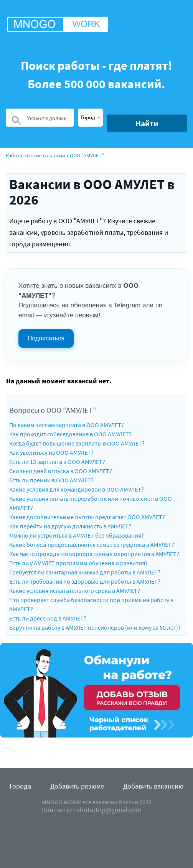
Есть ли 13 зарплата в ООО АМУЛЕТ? (57, 462)
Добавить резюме (77, 786)
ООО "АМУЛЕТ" (87, 155)
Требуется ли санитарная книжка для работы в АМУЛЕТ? (85, 572)
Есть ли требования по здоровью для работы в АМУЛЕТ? (85, 581)
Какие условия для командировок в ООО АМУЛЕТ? (77, 489)
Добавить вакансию (153, 786)
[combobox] (90, 118)
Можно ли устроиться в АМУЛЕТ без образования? (77, 535)
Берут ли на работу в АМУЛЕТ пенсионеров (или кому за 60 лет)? (95, 627)
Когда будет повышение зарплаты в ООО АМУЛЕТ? (77, 443)
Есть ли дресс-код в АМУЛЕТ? (48, 618)
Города (20, 786)
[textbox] (90, 117)
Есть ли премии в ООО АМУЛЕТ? (51, 480)
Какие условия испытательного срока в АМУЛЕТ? (75, 591)
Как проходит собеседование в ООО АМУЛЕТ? (70, 434)
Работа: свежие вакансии (35, 155)
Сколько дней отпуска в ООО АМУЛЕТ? (61, 471)
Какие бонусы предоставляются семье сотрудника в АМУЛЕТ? (92, 545)
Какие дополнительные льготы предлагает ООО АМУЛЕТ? (87, 517)
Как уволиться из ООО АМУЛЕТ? (51, 452)
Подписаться (46, 338)
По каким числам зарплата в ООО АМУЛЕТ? (67, 425)
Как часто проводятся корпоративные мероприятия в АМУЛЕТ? (94, 554)
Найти (147, 123)
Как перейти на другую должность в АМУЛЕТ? (70, 526)
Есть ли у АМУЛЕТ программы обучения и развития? (78, 563)
